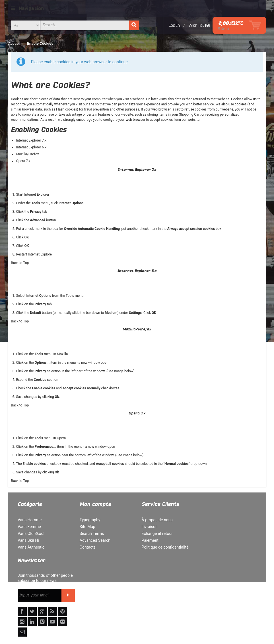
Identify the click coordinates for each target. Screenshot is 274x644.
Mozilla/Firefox (28, 154)
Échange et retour (155, 533)
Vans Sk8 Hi (28, 540)
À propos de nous (155, 520)
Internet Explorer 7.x (31, 140)
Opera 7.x (23, 161)
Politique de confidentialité (163, 547)
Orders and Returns (135, 613)
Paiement (148, 540)
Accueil (15, 43)
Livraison (147, 527)
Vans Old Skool (31, 533)
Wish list (196, 25)
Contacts (86, 547)
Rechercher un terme (57, 613)
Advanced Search (94, 540)
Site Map (86, 527)
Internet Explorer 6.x (31, 147)
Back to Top (20, 263)
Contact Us (167, 613)
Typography (89, 520)
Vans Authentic (31, 547)
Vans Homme (30, 520)
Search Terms (91, 533)
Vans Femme (29, 527)
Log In (174, 25)
